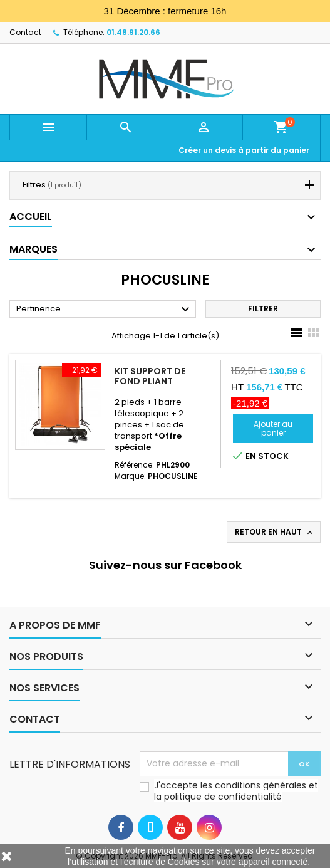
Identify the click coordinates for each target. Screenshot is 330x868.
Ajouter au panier (273, 428)
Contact (25, 32)
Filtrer (263, 309)
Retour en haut (275, 532)
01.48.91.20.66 (133, 32)
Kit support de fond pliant (150, 376)
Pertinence (105, 310)
